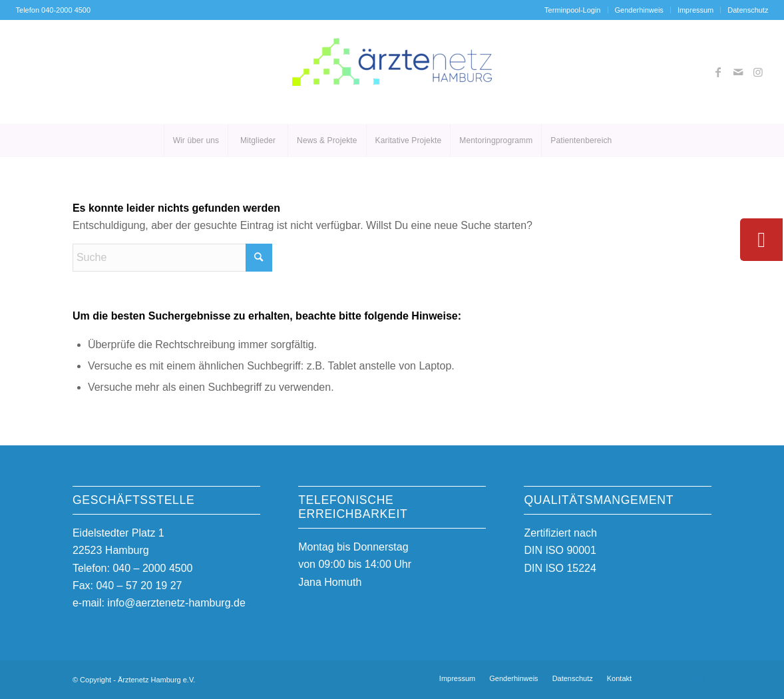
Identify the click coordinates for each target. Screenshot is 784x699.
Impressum (695, 10)
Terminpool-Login (572, 10)
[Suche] (172, 258)
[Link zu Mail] (738, 72)
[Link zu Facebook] (718, 72)
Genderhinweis (639, 10)
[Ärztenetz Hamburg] (392, 72)
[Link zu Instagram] (758, 72)
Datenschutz (748, 10)
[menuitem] (573, 10)
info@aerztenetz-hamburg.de (176, 603)
